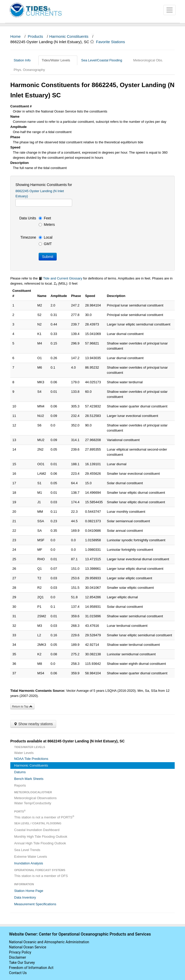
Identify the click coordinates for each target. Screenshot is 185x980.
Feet (45, 218)
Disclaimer (18, 957)
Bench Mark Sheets (29, 779)
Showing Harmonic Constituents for (44, 185)
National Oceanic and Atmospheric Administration (49, 942)
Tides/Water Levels (58, 60)
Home (15, 36)
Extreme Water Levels (31, 857)
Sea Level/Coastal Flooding (104, 60)
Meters (47, 225)
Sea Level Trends (27, 850)
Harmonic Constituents (69, 36)
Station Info (24, 60)
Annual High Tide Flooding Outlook (40, 843)
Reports (20, 785)
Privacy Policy (20, 952)
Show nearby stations (33, 724)
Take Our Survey (22, 963)
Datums (20, 772)
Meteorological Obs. (148, 60)
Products (35, 36)
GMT (45, 244)
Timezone (28, 237)
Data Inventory (25, 897)
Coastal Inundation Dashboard (37, 830)
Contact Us (18, 973)
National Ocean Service (28, 947)
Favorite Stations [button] (113, 42)
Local (45, 237)
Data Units (28, 218)
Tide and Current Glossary (60, 278)
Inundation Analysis (29, 863)
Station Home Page (29, 891)
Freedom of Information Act (31, 968)
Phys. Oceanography (29, 70)
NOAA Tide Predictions (31, 759)
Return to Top (22, 706)
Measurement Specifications (35, 904)
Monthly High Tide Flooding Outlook (41, 837)
